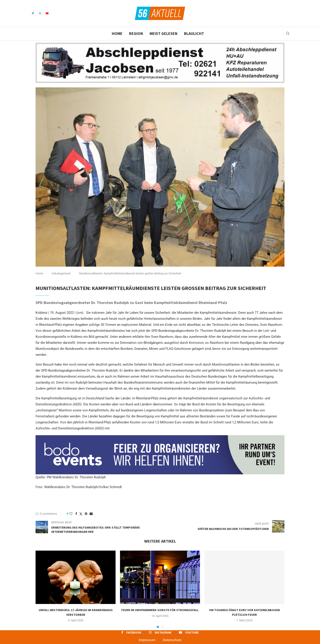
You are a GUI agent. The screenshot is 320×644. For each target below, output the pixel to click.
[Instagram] (40, 13)
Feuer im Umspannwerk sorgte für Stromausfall (160, 610)
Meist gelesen (163, 33)
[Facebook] (33, 13)
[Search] (288, 34)
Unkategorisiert (61, 273)
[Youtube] (47, 13)
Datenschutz (172, 640)
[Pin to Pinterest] (86, 514)
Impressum (147, 640)
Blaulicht (194, 33)
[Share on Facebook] (76, 514)
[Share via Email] (91, 514)
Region (136, 33)
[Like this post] (71, 514)
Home (117, 33)
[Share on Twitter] (81, 514)
